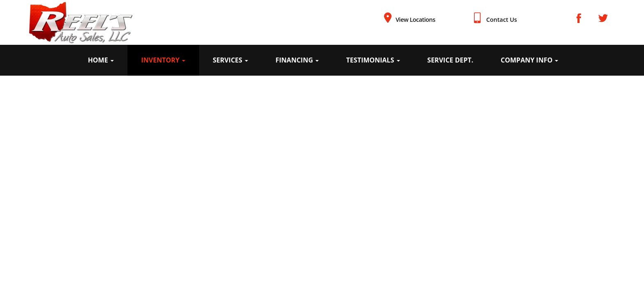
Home (101, 60)
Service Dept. (450, 60)
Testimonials (373, 60)
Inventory (163, 60)
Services (230, 60)
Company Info (529, 60)
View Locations (415, 20)
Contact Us (502, 20)
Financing (297, 60)
